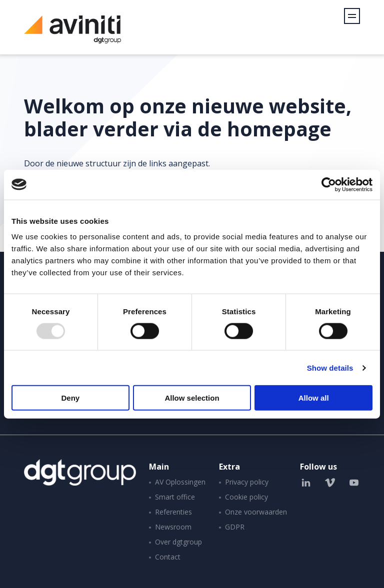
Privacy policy (247, 482)
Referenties (173, 512)
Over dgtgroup (178, 542)
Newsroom (173, 527)
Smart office (175, 497)
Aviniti (72, 35)
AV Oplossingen (180, 482)
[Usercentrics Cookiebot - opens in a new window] (329, 184)
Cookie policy (246, 497)
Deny (70, 398)
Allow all (314, 398)
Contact (168, 557)
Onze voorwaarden (256, 512)
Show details (330, 367)
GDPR (235, 527)
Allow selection (192, 398)
